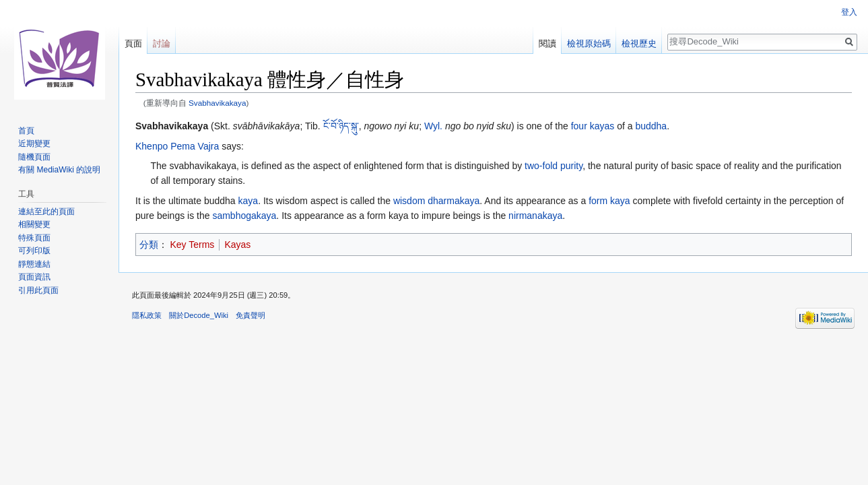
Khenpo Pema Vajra (177, 146)
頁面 (133, 43)
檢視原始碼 (589, 43)
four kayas (593, 126)
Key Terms (193, 245)
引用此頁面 (38, 290)
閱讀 (547, 43)
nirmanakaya (535, 216)
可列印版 (34, 251)
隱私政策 (147, 315)
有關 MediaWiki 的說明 (59, 170)
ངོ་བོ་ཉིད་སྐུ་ (341, 126)
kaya (248, 201)
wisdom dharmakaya (436, 201)
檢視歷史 (639, 43)
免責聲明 (251, 315)
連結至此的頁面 (46, 212)
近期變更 (34, 143)
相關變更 (34, 224)
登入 (849, 12)
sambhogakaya (244, 216)
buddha (651, 126)
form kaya (609, 201)
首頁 (26, 131)
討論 (162, 43)
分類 (149, 245)
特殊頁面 (34, 238)
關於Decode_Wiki (199, 315)
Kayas (237, 245)
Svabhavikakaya (218, 103)
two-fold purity (554, 166)
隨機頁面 (34, 157)
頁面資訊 (34, 277)
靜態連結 (34, 264)
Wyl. (433, 126)
